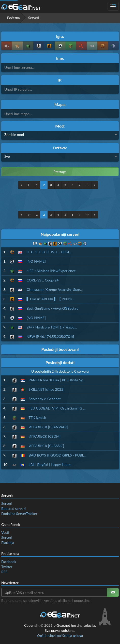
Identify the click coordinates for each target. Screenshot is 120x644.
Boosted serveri (13, 508)
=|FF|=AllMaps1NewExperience (51, 271)
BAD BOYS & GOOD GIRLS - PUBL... (58, 455)
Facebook (9, 562)
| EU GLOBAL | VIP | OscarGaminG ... (57, 408)
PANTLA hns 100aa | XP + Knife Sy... (57, 380)
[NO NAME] (36, 261)
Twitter (7, 567)
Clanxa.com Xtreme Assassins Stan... (55, 289)
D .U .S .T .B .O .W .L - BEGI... (49, 252)
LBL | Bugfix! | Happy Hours (50, 465)
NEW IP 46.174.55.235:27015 (50, 336)
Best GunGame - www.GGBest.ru (52, 308)
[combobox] (60, 135)
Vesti (5, 532)
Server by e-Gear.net (45, 399)
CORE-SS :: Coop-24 (42, 280)
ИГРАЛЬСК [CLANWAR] (48, 427)
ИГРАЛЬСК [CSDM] (45, 436)
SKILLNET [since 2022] (47, 389)
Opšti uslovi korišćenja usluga (60, 635)
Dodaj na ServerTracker (19, 514)
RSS (4, 572)
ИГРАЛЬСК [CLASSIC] (47, 446)
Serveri (7, 503)
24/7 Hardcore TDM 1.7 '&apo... (52, 327)
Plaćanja (8, 543)
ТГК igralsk (37, 418)
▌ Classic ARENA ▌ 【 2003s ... (51, 299)
